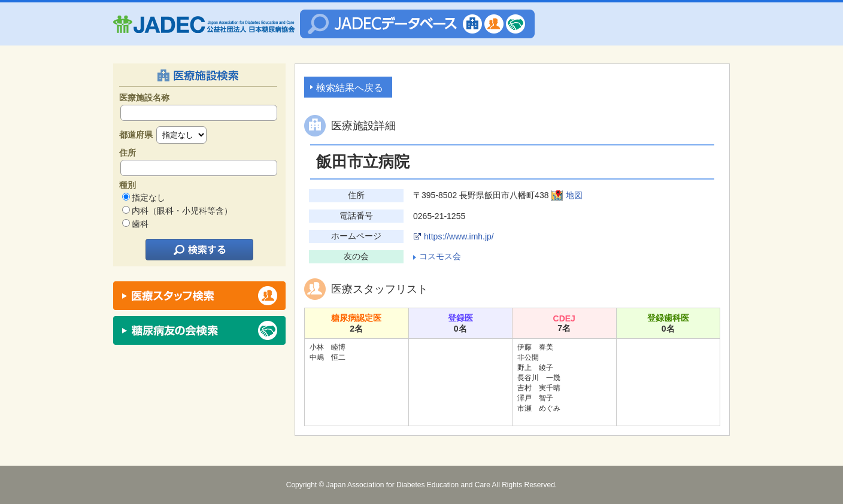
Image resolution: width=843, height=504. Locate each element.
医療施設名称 (144, 98)
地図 (574, 195)
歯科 (140, 224)
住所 (128, 153)
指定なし (148, 198)
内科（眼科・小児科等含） (182, 211)
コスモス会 (440, 256)
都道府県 (136, 135)
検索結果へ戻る (350, 88)
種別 (128, 185)
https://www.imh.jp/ (459, 236)
